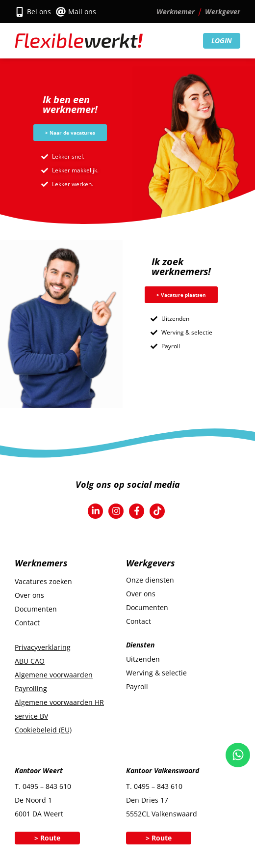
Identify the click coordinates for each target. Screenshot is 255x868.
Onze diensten (150, 580)
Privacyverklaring (43, 647)
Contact (27, 623)
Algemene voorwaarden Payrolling (54, 682)
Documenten (36, 609)
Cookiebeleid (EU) (43, 730)
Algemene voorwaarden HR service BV (59, 709)
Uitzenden (143, 659)
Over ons (29, 595)
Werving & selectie (156, 673)
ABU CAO (30, 661)
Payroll (137, 686)
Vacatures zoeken (43, 581)
